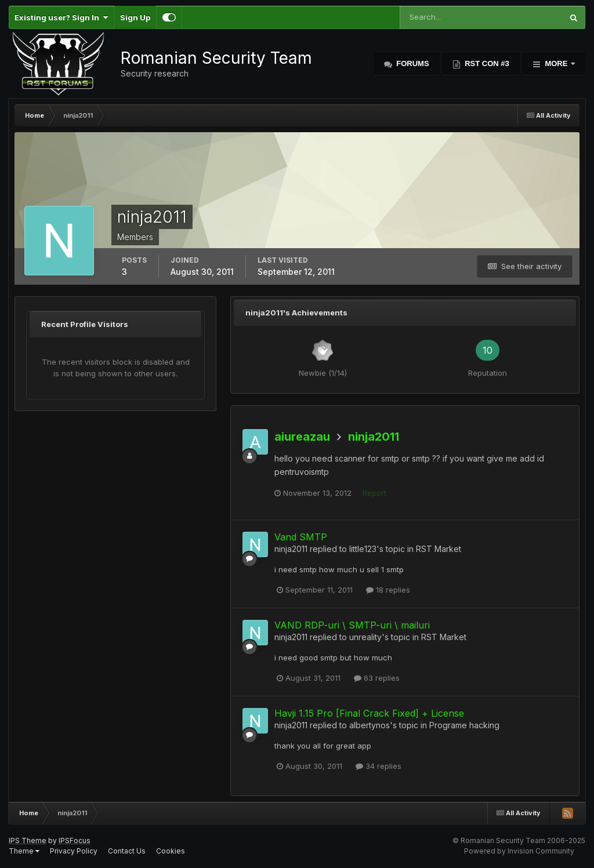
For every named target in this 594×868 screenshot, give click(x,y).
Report (374, 493)
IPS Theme (28, 840)
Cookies (171, 851)
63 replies (377, 678)
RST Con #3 (486, 63)
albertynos (370, 725)
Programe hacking (464, 725)
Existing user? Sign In (61, 17)
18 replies (388, 590)
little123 (363, 549)
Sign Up (135, 17)
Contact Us (127, 851)
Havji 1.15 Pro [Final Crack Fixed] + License (369, 713)
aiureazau (302, 437)
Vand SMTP (301, 537)
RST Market (439, 549)
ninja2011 (374, 437)
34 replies (379, 766)
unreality (365, 637)
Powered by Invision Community (519, 851)
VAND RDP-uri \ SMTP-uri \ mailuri (352, 625)
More (556, 63)
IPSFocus (75, 840)
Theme (24, 851)
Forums (412, 63)
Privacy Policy (74, 851)
